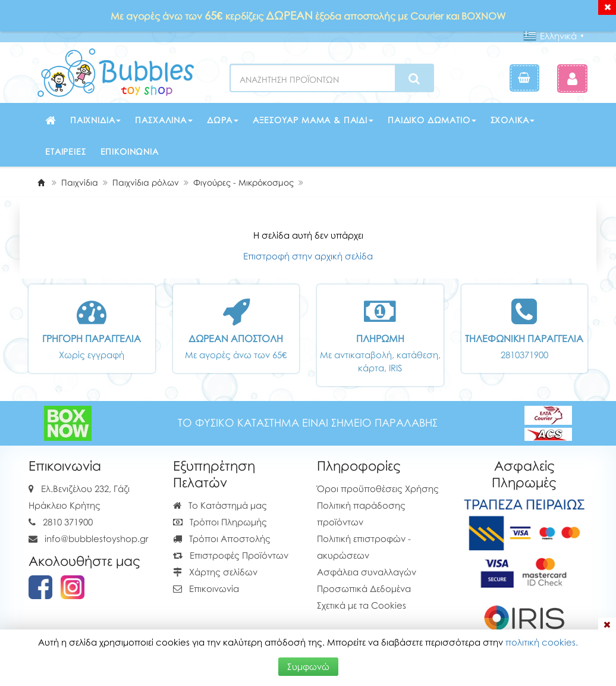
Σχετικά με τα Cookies (362, 605)
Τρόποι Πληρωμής (220, 522)
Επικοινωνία (130, 151)
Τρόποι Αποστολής (222, 538)
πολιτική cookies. (542, 642)
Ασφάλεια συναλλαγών (367, 572)
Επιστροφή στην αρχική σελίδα (308, 256)
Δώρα (223, 120)
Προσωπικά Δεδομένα (364, 588)
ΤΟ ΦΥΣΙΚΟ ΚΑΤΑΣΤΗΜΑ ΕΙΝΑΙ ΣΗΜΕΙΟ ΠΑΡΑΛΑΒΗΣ (308, 423)
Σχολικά (513, 120)
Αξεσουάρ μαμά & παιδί (313, 120)
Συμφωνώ (308, 666)
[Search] (414, 79)
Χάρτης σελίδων (215, 572)
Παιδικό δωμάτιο (432, 120)
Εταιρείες (66, 151)
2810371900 (524, 355)
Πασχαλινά (164, 120)
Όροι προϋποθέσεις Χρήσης (378, 488)
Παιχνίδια (96, 120)
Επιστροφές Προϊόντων (231, 555)
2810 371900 (68, 522)
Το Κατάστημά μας (220, 505)
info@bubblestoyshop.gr (97, 538)
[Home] (41, 182)
